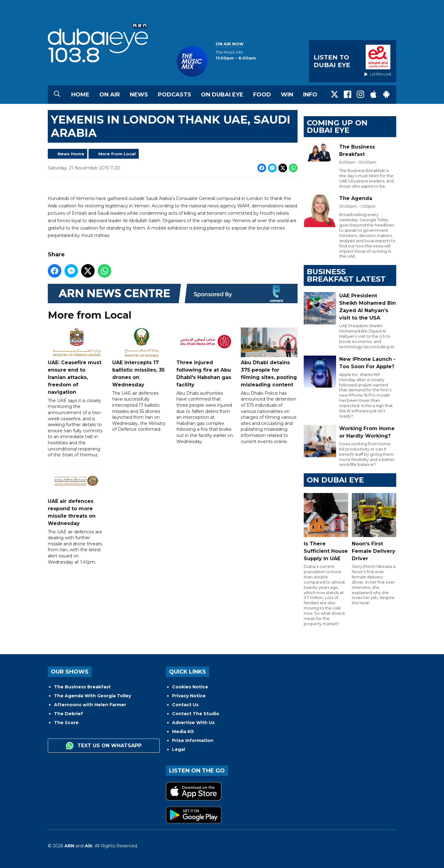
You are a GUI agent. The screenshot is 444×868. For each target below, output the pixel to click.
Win (287, 95)
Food (262, 95)
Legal (179, 749)
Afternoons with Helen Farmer (90, 705)
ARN (69, 846)
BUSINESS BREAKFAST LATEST (346, 275)
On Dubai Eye (222, 95)
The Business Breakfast (82, 687)
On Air (110, 95)
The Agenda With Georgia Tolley (92, 696)
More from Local (117, 154)
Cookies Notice (190, 687)
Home (80, 95)
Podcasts (175, 95)
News (139, 95)
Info (310, 95)
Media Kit (183, 731)
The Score (66, 723)
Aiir (89, 846)
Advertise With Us (193, 723)
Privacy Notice (189, 696)
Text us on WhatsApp (104, 746)
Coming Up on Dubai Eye (337, 126)
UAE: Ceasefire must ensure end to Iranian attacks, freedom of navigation (76, 361)
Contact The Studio (196, 714)
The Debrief (68, 714)
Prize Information (193, 740)
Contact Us (185, 705)
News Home (71, 154)
